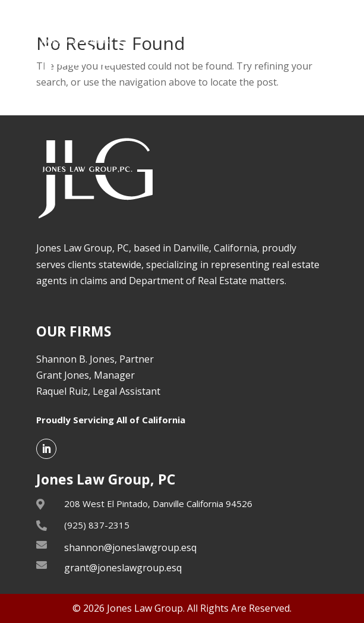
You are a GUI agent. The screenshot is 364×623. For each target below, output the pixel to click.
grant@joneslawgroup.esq (123, 568)
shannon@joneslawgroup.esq (130, 548)
